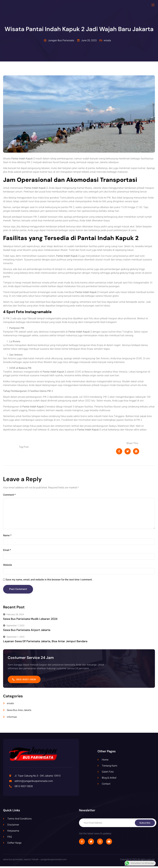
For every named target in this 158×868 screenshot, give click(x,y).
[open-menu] (153, 5)
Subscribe (145, 824)
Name (7, 537)
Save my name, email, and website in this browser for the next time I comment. (49, 581)
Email (7, 552)
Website (8, 567)
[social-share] (119, 451)
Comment (9, 495)
